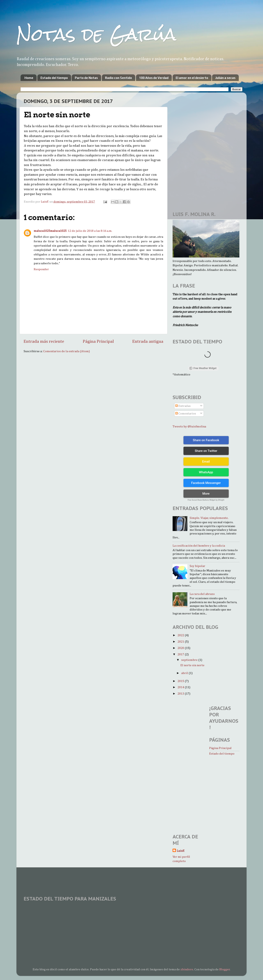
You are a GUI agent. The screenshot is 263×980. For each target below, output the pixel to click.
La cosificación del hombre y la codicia (199, 546)
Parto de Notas (86, 78)
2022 (181, 635)
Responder (41, 269)
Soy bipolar (197, 566)
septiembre (190, 660)
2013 (181, 694)
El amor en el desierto (192, 78)
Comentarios (186, 414)
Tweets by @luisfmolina (189, 427)
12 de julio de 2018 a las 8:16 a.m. (90, 231)
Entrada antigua (148, 342)
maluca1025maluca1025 (50, 231)
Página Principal (98, 342)
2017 (181, 654)
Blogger (225, 969)
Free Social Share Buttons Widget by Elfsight (206, 500)
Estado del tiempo (54, 78)
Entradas (183, 406)
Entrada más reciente (44, 342)
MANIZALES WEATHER (131, 920)
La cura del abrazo (202, 594)
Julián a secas (225, 78)
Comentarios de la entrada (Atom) (66, 351)
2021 (181, 642)
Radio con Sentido (118, 78)
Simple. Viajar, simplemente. (209, 518)
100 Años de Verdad (154, 78)
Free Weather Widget (203, 368)
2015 (181, 681)
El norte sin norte (192, 665)
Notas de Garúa (96, 34)
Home (29, 78)
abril (185, 673)
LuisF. (181, 851)
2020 (181, 648)
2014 (181, 687)
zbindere (187, 969)
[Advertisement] (185, 120)
